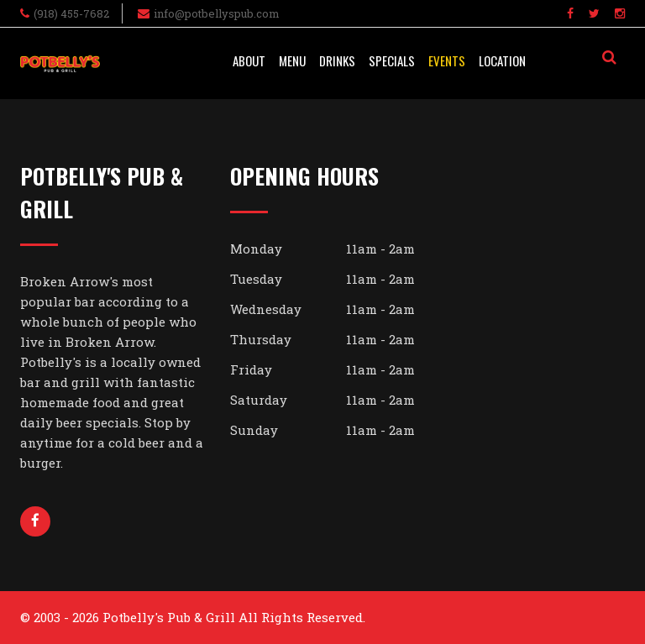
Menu (292, 60)
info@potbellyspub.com (217, 13)
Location (502, 60)
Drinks (337, 60)
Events (447, 60)
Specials (392, 60)
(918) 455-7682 (71, 13)
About (249, 60)
